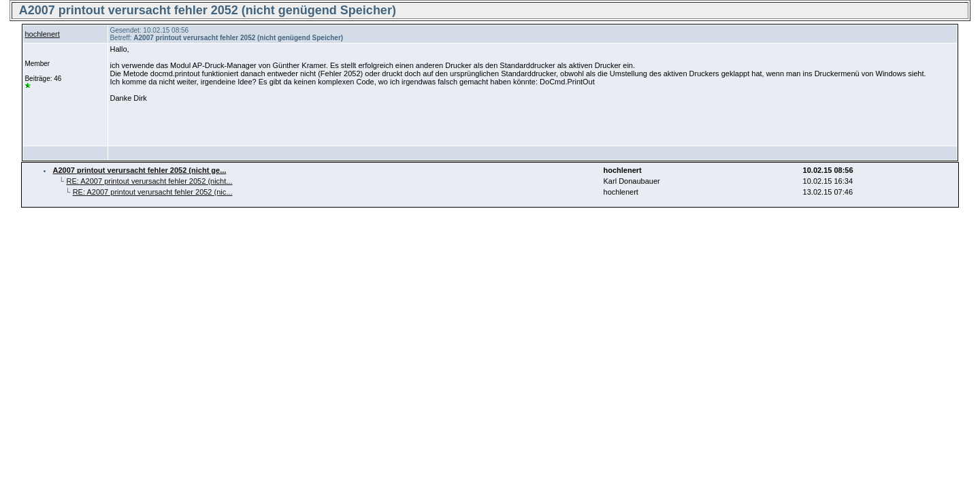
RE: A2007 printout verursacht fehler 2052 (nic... (153, 192)
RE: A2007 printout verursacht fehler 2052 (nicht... (149, 181)
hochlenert (42, 34)
